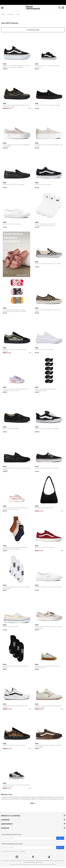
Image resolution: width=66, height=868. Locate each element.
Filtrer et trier (33, 30)
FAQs (33, 803)
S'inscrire (60, 838)
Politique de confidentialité (22, 864)
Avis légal (12, 864)
